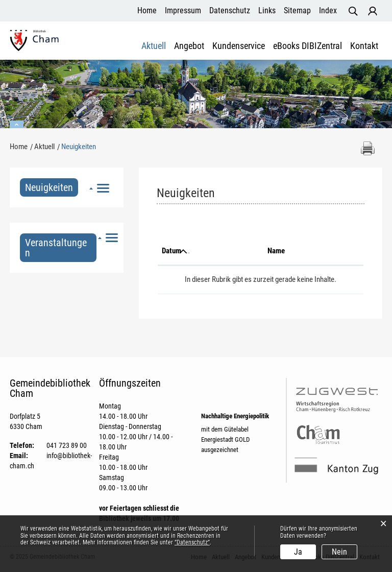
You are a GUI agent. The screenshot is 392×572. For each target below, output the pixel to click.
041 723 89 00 (67, 445)
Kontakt (364, 46)
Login (373, 11)
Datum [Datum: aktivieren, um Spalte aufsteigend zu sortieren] (171, 251)
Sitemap (297, 10)
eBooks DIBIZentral (308, 46)
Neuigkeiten (52, 187)
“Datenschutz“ (192, 542)
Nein (339, 552)
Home (147, 10)
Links (267, 10)
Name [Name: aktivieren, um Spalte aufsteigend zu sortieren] (276, 251)
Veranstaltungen (56, 248)
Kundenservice (239, 46)
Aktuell (154, 46)
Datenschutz (230, 10)
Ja (298, 552)
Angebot (189, 46)
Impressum (183, 10)
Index (328, 10)
